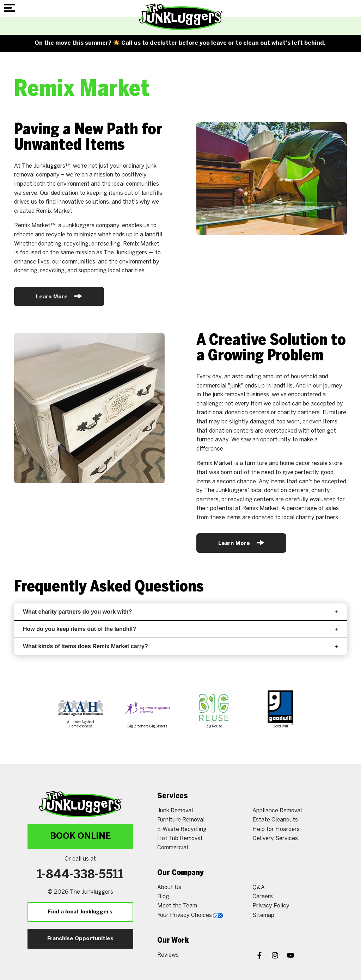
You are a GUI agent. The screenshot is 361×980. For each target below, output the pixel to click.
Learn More (59, 296)
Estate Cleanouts (275, 820)
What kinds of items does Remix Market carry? (180, 646)
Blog (163, 897)
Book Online (80, 836)
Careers (263, 897)
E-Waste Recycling (182, 829)
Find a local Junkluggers (80, 912)
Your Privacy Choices (190, 915)
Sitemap (263, 915)
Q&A (259, 888)
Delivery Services (275, 839)
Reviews (168, 955)
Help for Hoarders (276, 829)
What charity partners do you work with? (180, 612)
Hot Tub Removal (180, 839)
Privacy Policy (271, 906)
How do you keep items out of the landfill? (180, 629)
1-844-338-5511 (80, 875)
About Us (169, 888)
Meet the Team (177, 906)
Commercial (173, 848)
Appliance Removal (277, 811)
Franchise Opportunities (80, 939)
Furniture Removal (181, 820)
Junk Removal (175, 811)
